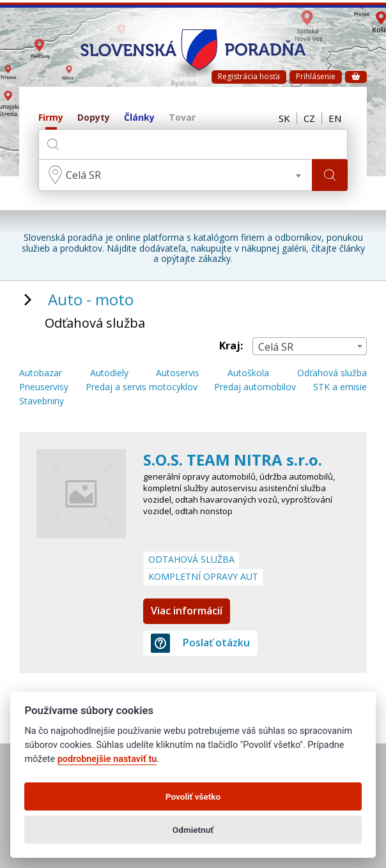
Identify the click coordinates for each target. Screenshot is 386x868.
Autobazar (41, 373)
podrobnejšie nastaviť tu (107, 759)
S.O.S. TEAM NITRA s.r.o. (233, 460)
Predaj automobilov (255, 387)
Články (139, 118)
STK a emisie (340, 387)
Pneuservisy (44, 387)
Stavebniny (42, 401)
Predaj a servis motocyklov (142, 387)
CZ (309, 118)
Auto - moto (91, 299)
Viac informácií (187, 611)
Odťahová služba (332, 373)
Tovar (182, 118)
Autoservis (178, 373)
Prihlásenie (316, 76)
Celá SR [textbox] (83, 175)
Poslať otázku (200, 643)
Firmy (51, 118)
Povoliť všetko (193, 796)
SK (284, 118)
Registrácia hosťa (249, 76)
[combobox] (175, 175)
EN (335, 118)
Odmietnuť (193, 830)
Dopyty (94, 118)
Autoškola (248, 373)
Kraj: (231, 346)
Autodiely (109, 373)
